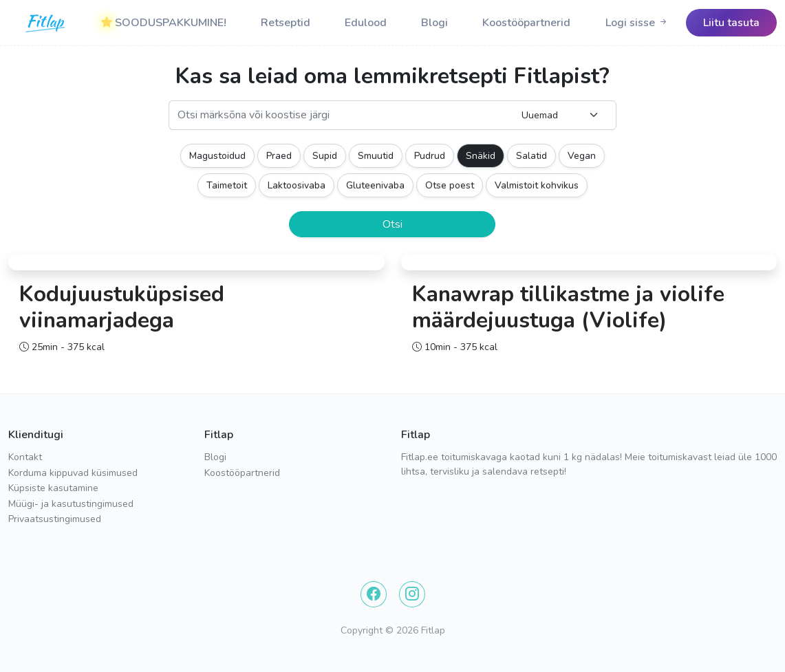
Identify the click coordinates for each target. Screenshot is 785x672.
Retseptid (286, 23)
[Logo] (46, 23)
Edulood (366, 23)
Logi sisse (637, 23)
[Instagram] (412, 594)
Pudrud (430, 156)
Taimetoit (227, 185)
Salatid (531, 156)
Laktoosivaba (297, 185)
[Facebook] (374, 594)
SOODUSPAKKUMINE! (164, 23)
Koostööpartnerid (526, 23)
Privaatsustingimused (55, 519)
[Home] (46, 23)
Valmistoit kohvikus (537, 185)
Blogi (434, 23)
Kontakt (25, 457)
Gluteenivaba (375, 185)
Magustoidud (217, 156)
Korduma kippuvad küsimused (73, 473)
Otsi (392, 224)
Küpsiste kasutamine (53, 488)
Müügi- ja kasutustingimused (71, 504)
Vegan (582, 156)
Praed (279, 156)
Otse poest (450, 185)
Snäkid (481, 156)
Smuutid (376, 156)
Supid (325, 156)
